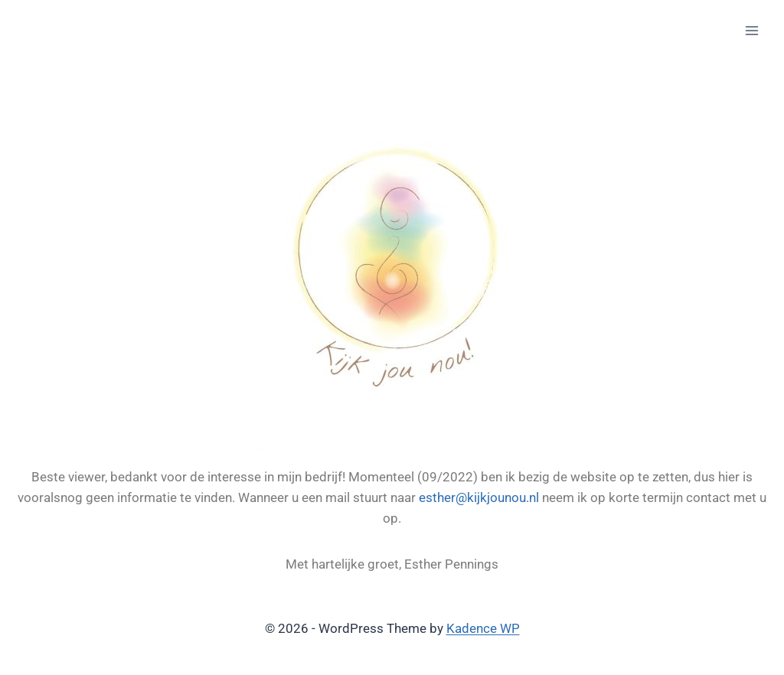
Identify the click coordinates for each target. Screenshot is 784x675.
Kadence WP (483, 628)
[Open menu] (751, 30)
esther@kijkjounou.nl (479, 497)
